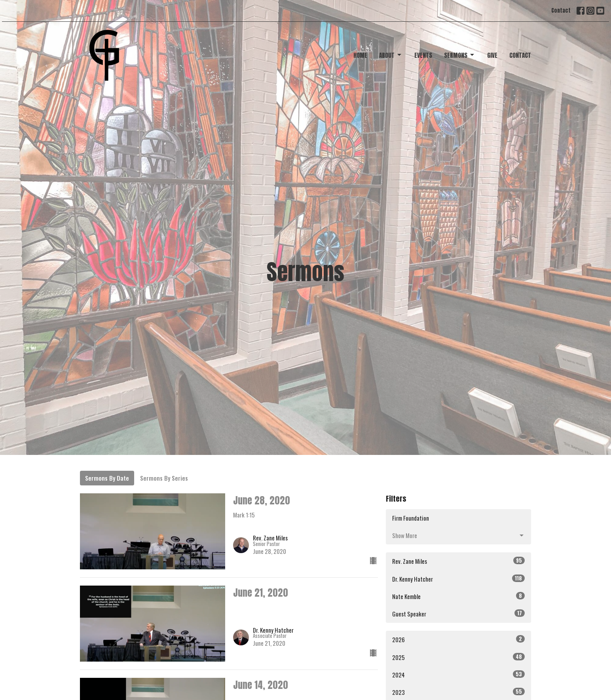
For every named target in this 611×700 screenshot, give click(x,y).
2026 (458, 639)
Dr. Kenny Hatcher (458, 579)
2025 (458, 657)
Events (423, 55)
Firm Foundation (411, 518)
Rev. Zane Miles (458, 561)
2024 (458, 674)
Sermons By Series (164, 478)
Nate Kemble (458, 596)
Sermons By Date (107, 478)
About (391, 55)
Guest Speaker (458, 613)
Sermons (460, 55)
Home (360, 55)
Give (492, 55)
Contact (561, 10)
